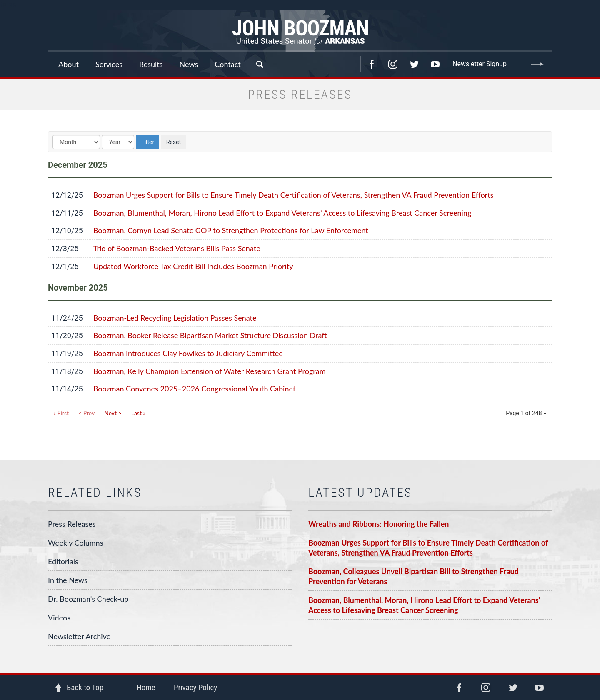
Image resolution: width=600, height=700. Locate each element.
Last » (139, 413)
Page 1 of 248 (526, 413)
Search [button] (260, 64)
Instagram (393, 64)
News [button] (189, 64)
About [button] (69, 64)
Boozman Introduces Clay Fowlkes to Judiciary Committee (188, 353)
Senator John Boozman (300, 31)
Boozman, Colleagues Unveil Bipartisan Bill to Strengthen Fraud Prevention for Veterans (414, 576)
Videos (59, 618)
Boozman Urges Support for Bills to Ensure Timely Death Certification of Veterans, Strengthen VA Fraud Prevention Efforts (294, 195)
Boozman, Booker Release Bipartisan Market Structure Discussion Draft (210, 335)
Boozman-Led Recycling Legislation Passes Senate (175, 318)
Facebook (372, 64)
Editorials (63, 561)
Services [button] (109, 64)
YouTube (435, 64)
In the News (68, 580)
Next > (113, 413)
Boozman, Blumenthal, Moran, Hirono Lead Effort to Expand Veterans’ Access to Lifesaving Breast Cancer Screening (282, 213)
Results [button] (151, 64)
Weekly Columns (75, 543)
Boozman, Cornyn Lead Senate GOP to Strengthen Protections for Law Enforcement (231, 230)
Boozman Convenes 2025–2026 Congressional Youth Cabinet (195, 389)
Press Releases (72, 524)
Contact (227, 64)
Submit (537, 64)
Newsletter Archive (79, 636)
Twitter (414, 64)
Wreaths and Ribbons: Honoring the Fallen (379, 524)
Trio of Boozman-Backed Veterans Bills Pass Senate (177, 248)
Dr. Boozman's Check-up (88, 599)
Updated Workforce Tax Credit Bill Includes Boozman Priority (193, 266)
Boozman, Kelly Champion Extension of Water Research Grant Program (210, 371)
